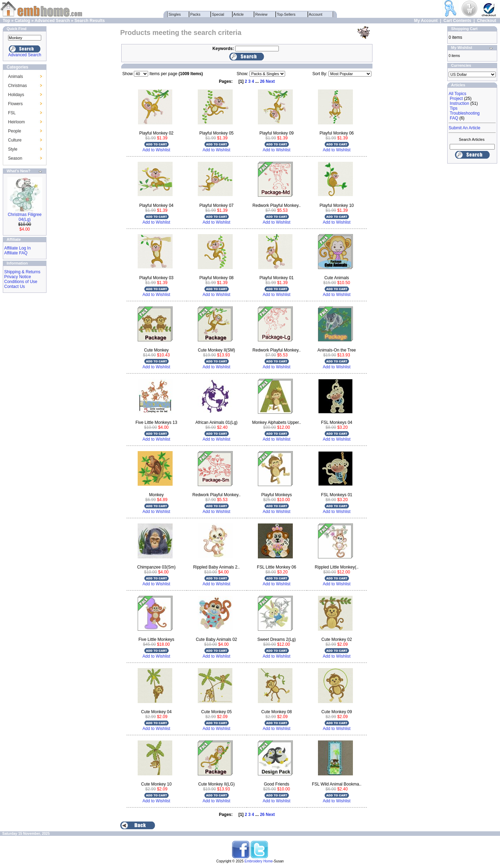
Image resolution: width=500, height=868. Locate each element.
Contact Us (15, 287)
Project (456, 99)
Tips (454, 108)
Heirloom (16, 122)
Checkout (487, 21)
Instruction (459, 103)
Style (13, 149)
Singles (175, 14)
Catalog (22, 21)
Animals (16, 77)
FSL (12, 113)
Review (262, 14)
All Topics (457, 94)
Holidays (16, 95)
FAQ (454, 118)
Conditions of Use (21, 282)
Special (218, 14)
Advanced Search (52, 21)
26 (262, 81)
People (15, 131)
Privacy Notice (18, 277)
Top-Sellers (286, 14)
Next (270, 81)
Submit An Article (465, 128)
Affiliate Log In (17, 248)
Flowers (15, 104)
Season (15, 158)
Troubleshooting (465, 113)
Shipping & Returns (22, 272)
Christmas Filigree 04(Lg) (25, 217)
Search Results (90, 21)
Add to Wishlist (156, 150)
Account (316, 14)
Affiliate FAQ (16, 253)
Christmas (17, 86)
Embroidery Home (259, 861)
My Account (426, 21)
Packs (195, 14)
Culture (15, 140)
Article (239, 14)
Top (6, 21)
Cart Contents (457, 21)
